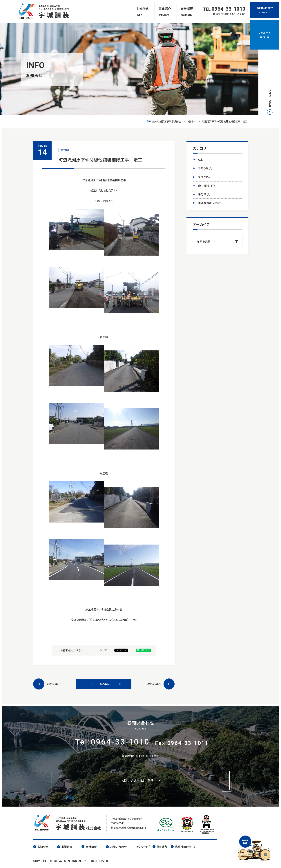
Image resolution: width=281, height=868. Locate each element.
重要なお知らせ (210, 203)
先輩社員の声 (181, 847)
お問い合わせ (116, 847)
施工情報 (207, 186)
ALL (200, 160)
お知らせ (205, 168)
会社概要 (89, 847)
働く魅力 (160, 847)
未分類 (204, 194)
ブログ (205, 177)
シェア (103, 650)
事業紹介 (65, 847)
